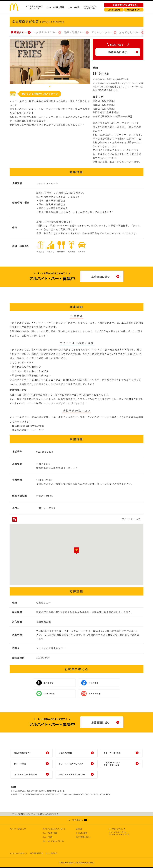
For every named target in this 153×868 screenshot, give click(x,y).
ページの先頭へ (75, 820)
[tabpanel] (50, 62)
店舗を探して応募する (124, 5)
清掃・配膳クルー (74, 32)
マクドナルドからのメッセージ (34, 7)
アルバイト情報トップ (18, 829)
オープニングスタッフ (117, 829)
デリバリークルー (102, 32)
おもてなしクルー (130, 32)
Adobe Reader (105, 794)
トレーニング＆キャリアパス (90, 7)
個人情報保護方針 (37, 853)
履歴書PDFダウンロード (56, 791)
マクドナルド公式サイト (19, 853)
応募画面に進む (118, 52)
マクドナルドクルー (45, 32)
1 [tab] (50, 87)
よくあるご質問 (114, 10)
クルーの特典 (74, 7)
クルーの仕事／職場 (55, 7)
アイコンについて (131, 519)
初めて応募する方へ (134, 10)
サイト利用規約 (51, 853)
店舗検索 (79, 829)
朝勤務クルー (19, 32)
